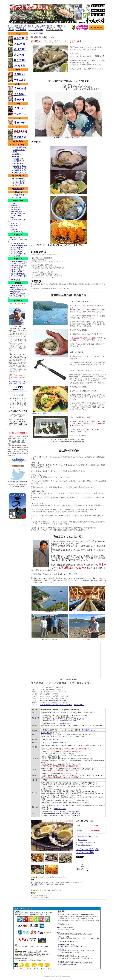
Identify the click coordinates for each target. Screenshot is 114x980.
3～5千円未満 (19, 181)
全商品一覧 (18, 189)
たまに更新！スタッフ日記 (18, 388)
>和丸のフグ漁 (14, 207)
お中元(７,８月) (20, 166)
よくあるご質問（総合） (50, 815)
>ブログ (12, 228)
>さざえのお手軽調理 (17, 274)
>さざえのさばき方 (16, 268)
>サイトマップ (14, 226)
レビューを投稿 (85, 852)
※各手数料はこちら (88, 730)
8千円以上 (18, 185)
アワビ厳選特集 (20, 147)
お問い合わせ (61, 26)
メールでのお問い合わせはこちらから (69, 952)
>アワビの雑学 (14, 256)
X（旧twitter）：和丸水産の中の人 (18, 481)
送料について (64, 742)
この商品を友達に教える (85, 845)
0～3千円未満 (19, 179)
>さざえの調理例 (15, 272)
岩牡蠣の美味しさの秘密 (68, 721)
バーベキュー (19, 150)
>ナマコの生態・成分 (17, 304)
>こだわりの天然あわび (17, 246)
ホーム (10, 26)
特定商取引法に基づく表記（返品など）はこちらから (73, 946)
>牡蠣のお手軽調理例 (17, 294)
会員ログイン (51, 26)
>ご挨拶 (12, 203)
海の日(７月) (19, 163)
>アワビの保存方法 (16, 250)
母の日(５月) (19, 159)
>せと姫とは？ (14, 238)
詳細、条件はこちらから (43, 946)
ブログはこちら (79, 705)
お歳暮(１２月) (20, 170)
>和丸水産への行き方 (17, 232)
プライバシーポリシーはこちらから (68, 942)
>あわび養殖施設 (15, 211)
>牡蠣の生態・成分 (16, 288)
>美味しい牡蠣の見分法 (17, 290)
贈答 (15, 152)
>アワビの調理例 (15, 252)
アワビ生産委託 (20, 195)
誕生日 (16, 157)
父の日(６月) (19, 161)
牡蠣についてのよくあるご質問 (70, 815)
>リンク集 (12, 224)
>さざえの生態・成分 (17, 264)
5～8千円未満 (19, 183)
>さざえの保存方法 (16, 270)
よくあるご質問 (40, 26)
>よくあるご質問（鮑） (17, 254)
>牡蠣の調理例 (14, 292)
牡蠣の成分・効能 (60, 809)
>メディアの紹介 (15, 215)
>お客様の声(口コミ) (16, 213)
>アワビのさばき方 (16, 248)
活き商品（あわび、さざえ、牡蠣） (72, 745)
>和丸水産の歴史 (15, 209)
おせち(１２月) (20, 173)
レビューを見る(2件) (87, 849)
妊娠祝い (17, 154)
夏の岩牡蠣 (39, 33)
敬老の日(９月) (20, 168)
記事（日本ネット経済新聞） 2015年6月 (53, 701)
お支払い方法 (18, 26)
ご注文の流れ (45, 733)
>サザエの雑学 (14, 280)
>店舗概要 (12, 205)
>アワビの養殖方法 (16, 244)
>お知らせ (12, 230)
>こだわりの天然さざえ (17, 262)
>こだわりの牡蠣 (15, 286)
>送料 (11, 217)
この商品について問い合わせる (87, 842)
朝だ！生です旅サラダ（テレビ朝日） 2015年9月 (56, 705)
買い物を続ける (82, 840)
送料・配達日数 (29, 26)
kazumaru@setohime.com (69, 964)
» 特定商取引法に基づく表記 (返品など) (87, 836)
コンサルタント (20, 197)
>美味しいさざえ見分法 (17, 266)
